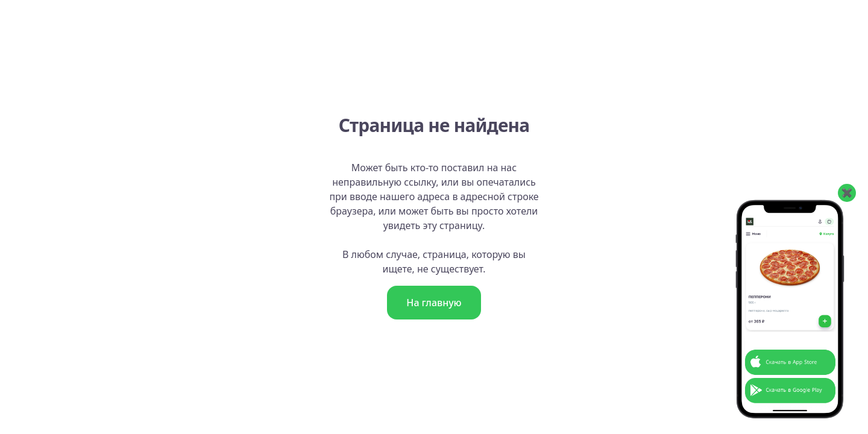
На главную (434, 303)
